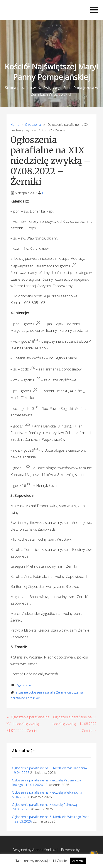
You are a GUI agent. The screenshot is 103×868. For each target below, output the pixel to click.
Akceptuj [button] (78, 861)
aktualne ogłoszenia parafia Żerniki (41, 692)
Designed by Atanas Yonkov (34, 850)
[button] (94, 10)
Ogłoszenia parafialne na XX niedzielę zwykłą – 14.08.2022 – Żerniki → (74, 724)
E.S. (45, 193)
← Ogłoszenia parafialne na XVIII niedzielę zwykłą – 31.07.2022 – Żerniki (28, 724)
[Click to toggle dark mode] (94, 853)
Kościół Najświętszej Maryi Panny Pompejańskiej (51, 72)
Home (15, 125)
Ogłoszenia (33, 125)
